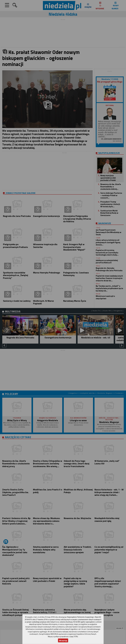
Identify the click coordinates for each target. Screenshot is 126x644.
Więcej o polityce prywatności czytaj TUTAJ (63, 636)
